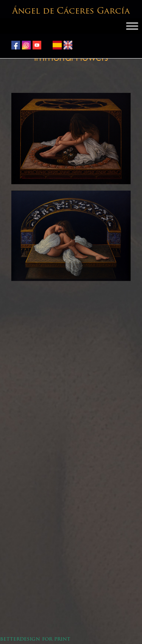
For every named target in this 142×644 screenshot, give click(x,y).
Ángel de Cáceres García (71, 12)
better (10, 639)
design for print (45, 639)
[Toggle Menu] (132, 26)
